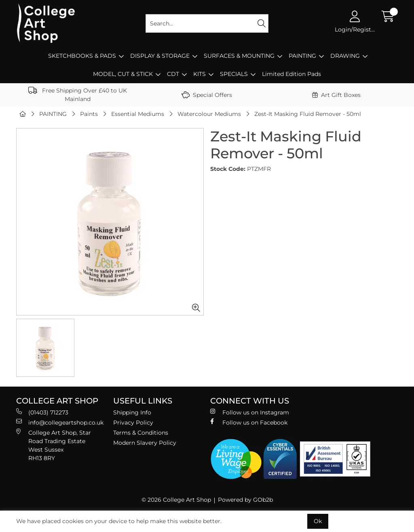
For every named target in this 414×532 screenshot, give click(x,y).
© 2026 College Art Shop (176, 500)
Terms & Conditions (141, 433)
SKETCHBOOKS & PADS (82, 56)
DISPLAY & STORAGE (160, 56)
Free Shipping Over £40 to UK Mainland (78, 95)
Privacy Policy (133, 423)
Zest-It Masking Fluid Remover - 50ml (308, 114)
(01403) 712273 (42, 412)
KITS (200, 74)
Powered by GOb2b (245, 500)
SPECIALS (234, 74)
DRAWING (345, 56)
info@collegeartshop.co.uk (60, 422)
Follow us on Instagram (250, 412)
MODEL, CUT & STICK (123, 74)
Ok (318, 521)
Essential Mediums (138, 114)
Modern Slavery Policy (145, 443)
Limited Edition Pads (291, 74)
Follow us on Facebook (249, 422)
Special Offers (207, 95)
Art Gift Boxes (336, 95)
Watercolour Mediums (209, 114)
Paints (89, 114)
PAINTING (302, 56)
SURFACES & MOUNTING (239, 56)
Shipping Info (132, 412)
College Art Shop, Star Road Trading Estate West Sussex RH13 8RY (54, 445)
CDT (173, 74)
